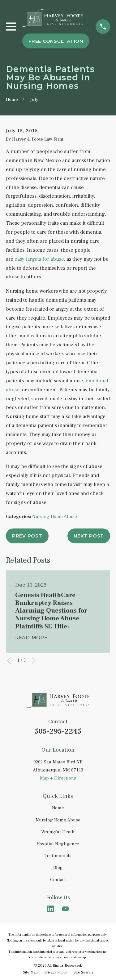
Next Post (89, 536)
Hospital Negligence (58, 844)
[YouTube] (65, 909)
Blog (58, 868)
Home (58, 808)
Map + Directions (58, 778)
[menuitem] (30, 973)
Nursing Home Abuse (55, 517)
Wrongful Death (58, 832)
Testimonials (58, 856)
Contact (58, 880)
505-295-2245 (58, 731)
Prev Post (27, 536)
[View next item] (34, 661)
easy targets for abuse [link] (39, 259)
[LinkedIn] (51, 909)
